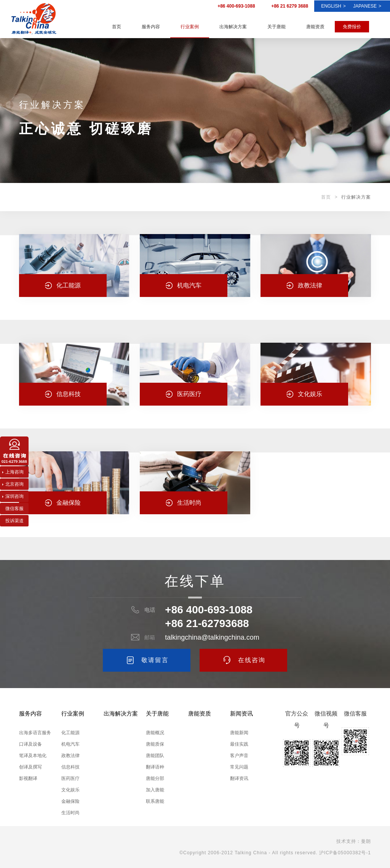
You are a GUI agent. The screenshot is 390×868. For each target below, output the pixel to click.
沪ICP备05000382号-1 (345, 853)
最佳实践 (239, 744)
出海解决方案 (233, 27)
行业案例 (190, 27)
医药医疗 (70, 778)
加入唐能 (155, 790)
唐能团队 (155, 756)
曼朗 (366, 841)
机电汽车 (70, 744)
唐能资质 (315, 27)
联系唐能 (155, 801)
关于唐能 (277, 27)
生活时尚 (70, 813)
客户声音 (239, 756)
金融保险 (70, 801)
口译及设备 (30, 744)
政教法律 (70, 756)
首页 (117, 27)
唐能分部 (155, 778)
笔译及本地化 (33, 756)
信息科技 (70, 767)
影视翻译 (28, 778)
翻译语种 (155, 767)
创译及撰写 (30, 767)
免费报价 (352, 27)
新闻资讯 (241, 713)
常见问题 (239, 767)
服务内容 (151, 27)
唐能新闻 (239, 733)
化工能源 (70, 733)
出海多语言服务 (35, 733)
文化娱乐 (70, 790)
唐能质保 (155, 744)
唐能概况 (155, 733)
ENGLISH (333, 6)
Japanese (367, 6)
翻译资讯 (239, 778)
